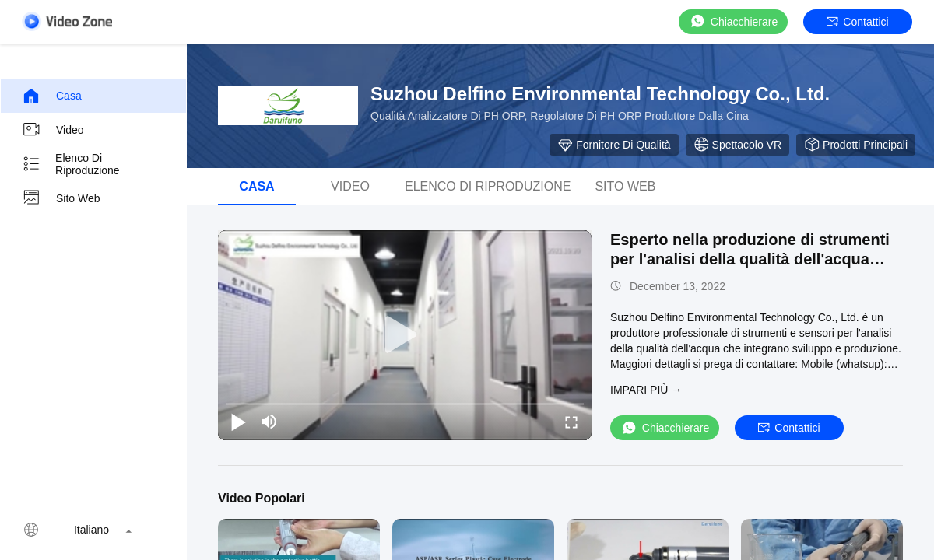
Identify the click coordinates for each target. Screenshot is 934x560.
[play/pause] (238, 422)
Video (53, 130)
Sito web (61, 198)
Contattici (857, 22)
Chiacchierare (733, 21)
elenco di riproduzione (71, 164)
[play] (405, 335)
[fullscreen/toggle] (571, 422)
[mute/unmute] (269, 422)
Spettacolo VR (738, 145)
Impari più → (646, 390)
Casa (52, 96)
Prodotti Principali (856, 145)
